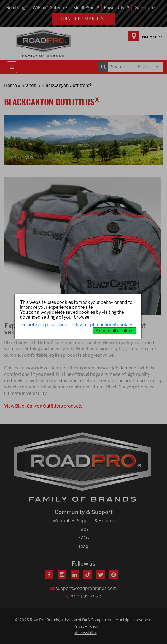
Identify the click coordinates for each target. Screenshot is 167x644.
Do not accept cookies (44, 325)
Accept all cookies (115, 331)
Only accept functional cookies (102, 325)
